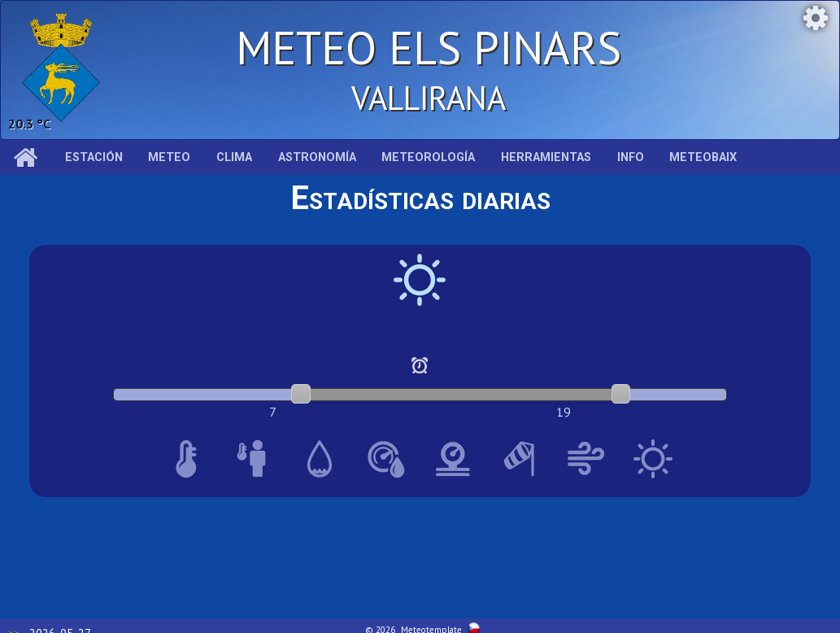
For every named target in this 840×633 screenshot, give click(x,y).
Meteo (169, 157)
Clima (234, 157)
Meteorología (428, 157)
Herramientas (546, 157)
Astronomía (317, 157)
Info (631, 157)
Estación (94, 157)
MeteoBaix (703, 157)
